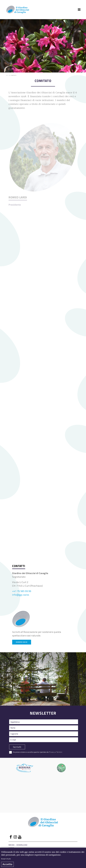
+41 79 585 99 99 (22, 591)
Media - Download (18, 845)
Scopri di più (6, 859)
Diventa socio (22, 642)
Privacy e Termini (56, 752)
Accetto (7, 864)
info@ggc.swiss (21, 595)
